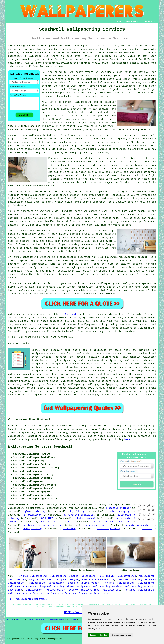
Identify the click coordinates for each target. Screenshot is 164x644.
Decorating (15, 590)
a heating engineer (118, 508)
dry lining (77, 511)
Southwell (71, 314)
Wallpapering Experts (64, 576)
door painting (33, 529)
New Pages (20, 620)
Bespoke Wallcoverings (83, 583)
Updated (30, 620)
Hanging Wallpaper (41, 580)
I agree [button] (93, 635)
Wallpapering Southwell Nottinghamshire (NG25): (41, 46)
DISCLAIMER (149, 22)
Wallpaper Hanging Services (26, 593)
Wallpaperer (147, 576)
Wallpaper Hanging (67, 580)
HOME (119, 22)
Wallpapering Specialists (46, 583)
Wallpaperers (146, 583)
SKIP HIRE (47, 518)
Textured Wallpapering (32, 576)
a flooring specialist (79, 515)
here (127, 440)
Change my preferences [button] (121, 635)
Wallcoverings (127, 576)
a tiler (147, 529)
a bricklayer (33, 515)
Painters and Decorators (98, 580)
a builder (69, 529)
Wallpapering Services (108, 586)
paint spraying (119, 511)
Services (72, 620)
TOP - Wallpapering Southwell (27, 599)
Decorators (89, 576)
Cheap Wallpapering (129, 580)
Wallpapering (42, 620)
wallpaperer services (57, 436)
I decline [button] (104, 635)
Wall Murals (107, 576)
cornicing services (139, 525)
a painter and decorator (111, 522)
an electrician (95, 525)
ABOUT (127, 22)
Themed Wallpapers (79, 586)
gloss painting (35, 511)
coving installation (55, 522)
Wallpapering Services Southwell (40, 447)
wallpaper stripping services (43, 525)
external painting (109, 529)
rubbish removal (85, 518)
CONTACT (137, 22)
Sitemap (10, 620)
